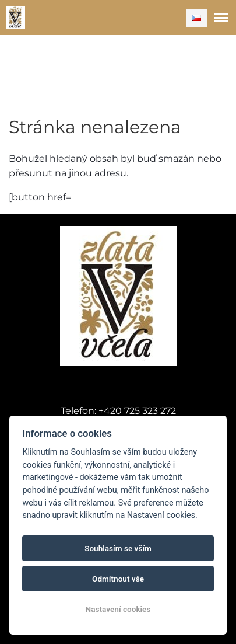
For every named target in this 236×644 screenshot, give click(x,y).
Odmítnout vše (118, 579)
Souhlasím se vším (118, 548)
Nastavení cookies (118, 609)
